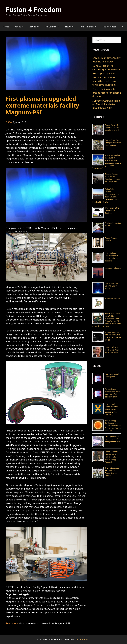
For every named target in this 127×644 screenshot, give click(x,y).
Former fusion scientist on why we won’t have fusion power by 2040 (113, 393)
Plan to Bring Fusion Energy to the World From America (113, 143)
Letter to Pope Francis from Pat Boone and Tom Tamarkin (111, 257)
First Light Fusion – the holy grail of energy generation (112, 439)
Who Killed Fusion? (112, 298)
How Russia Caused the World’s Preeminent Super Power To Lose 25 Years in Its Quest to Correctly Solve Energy (107, 320)
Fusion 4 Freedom (34, 9)
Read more (12, 623)
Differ (9, 122)
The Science (54, 27)
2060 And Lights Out (113, 268)
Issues (36, 27)
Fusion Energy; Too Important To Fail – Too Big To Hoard (112, 128)
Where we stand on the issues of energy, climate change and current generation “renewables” (107, 162)
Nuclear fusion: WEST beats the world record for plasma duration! (105, 81)
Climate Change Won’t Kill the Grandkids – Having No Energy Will (113, 178)
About (21, 27)
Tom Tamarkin (90, 27)
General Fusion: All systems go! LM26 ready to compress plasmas (106, 69)
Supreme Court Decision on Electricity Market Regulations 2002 (106, 104)
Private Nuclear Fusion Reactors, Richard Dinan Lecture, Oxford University (112, 409)
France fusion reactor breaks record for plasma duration (107, 93)
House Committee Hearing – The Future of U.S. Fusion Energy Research (112, 457)
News (71, 27)
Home (6, 27)
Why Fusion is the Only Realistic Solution (112, 210)
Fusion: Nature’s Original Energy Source (111, 286)
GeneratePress (82, 639)
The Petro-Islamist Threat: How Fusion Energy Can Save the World (113, 336)
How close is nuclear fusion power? (113, 375)
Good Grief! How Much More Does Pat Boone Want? (112, 350)
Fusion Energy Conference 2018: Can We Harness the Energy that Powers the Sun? (113, 426)
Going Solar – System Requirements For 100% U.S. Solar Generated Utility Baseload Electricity (106, 196)
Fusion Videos (109, 27)
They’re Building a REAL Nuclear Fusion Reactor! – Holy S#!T (112, 472)
